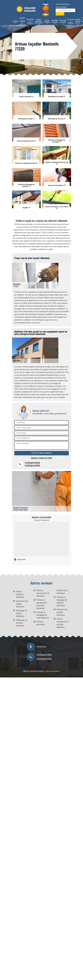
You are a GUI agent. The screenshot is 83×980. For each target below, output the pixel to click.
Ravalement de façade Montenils (22, 604)
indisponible (30, 8)
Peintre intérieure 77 (47, 22)
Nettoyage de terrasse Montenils (22, 623)
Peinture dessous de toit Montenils (43, 593)
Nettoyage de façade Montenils (22, 613)
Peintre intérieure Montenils (20, 594)
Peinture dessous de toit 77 (78, 22)
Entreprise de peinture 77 (30, 22)
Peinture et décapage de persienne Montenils (42, 604)
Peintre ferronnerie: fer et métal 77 (39, 22)
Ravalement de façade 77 (55, 22)
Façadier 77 (15, 22)
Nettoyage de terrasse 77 (71, 22)
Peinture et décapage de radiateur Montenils (62, 601)
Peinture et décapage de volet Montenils (43, 615)
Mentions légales (53, 671)
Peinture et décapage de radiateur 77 (22, 22)
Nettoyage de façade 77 (63, 22)
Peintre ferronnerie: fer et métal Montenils (63, 623)
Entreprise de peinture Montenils (62, 612)
